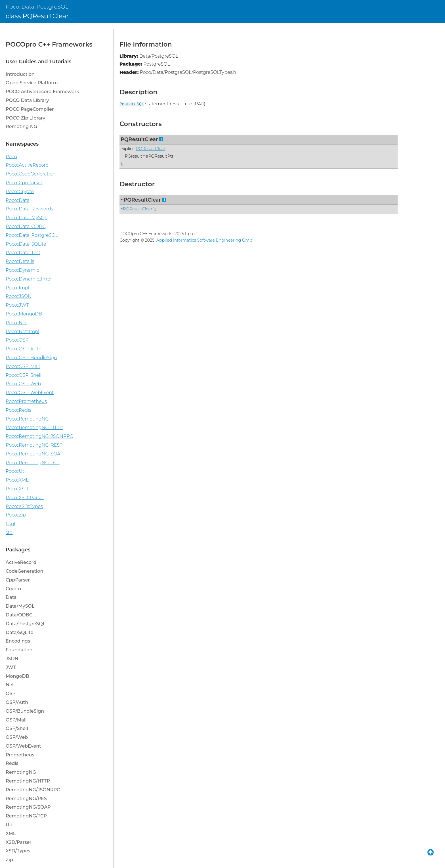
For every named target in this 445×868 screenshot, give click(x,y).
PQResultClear (139, 139)
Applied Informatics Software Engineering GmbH (206, 240)
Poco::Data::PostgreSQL (37, 7)
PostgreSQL (132, 104)
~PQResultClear (141, 200)
